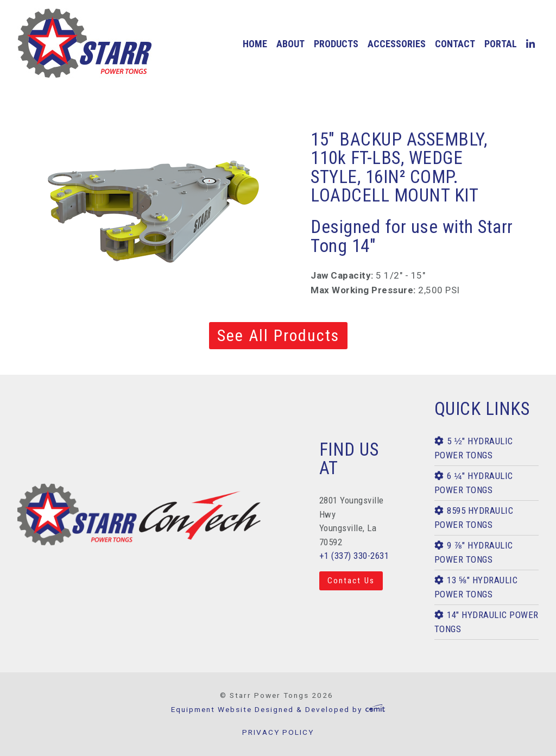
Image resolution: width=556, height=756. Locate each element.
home (255, 44)
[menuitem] (255, 44)
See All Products (278, 335)
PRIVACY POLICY (278, 732)
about (290, 44)
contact (455, 44)
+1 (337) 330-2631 (354, 556)
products (336, 44)
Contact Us (351, 581)
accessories (397, 44)
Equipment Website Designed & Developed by (278, 709)
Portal (501, 44)
